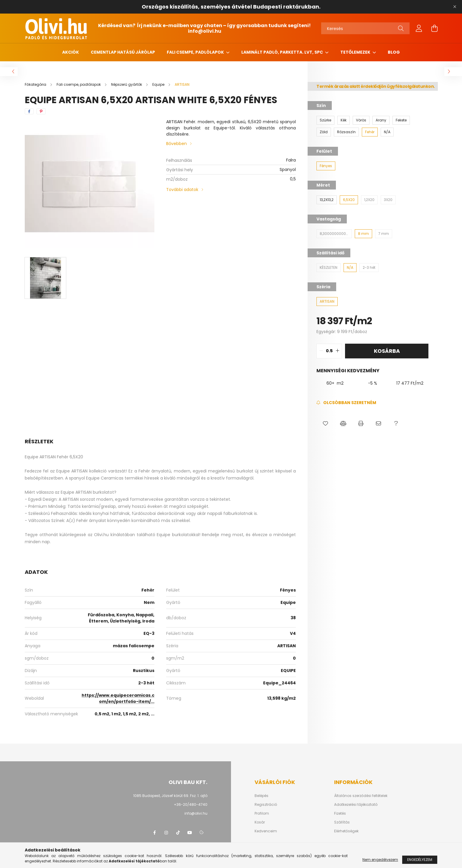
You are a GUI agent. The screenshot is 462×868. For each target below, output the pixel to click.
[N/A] (387, 132)
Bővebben (176, 144)
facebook (154, 833)
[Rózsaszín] (346, 132)
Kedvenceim (266, 831)
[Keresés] (365, 28)
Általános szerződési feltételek (361, 796)
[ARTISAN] (327, 302)
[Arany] (381, 120)
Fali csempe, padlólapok (196, 52)
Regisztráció (266, 805)
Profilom (262, 813)
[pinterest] (41, 111)
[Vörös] (361, 120)
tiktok (178, 833)
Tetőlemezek (356, 52)
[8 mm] (363, 234)
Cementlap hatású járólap (123, 52)
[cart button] (434, 28)
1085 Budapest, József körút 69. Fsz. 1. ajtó (170, 796)
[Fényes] (326, 166)
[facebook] (29, 111)
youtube (190, 833)
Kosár (260, 822)
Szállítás (342, 822)
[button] (325, 424)
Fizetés (340, 813)
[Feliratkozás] (346, 403)
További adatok (182, 190)
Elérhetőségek (346, 831)
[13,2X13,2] (327, 200)
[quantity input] (329, 351)
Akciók (71, 52)
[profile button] (419, 28)
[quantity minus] (321, 351)
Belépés (261, 796)
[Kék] (344, 120)
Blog (394, 52)
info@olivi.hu (205, 31)
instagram (166, 833)
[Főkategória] (36, 84)
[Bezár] (455, 7)
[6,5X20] (349, 200)
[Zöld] (324, 132)
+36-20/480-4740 (191, 804)
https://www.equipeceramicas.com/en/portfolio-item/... (118, 698)
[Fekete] (401, 120)
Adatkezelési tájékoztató (356, 805)
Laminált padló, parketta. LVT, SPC (283, 52)
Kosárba (387, 351)
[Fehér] (370, 132)
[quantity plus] (337, 351)
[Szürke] (325, 120)
